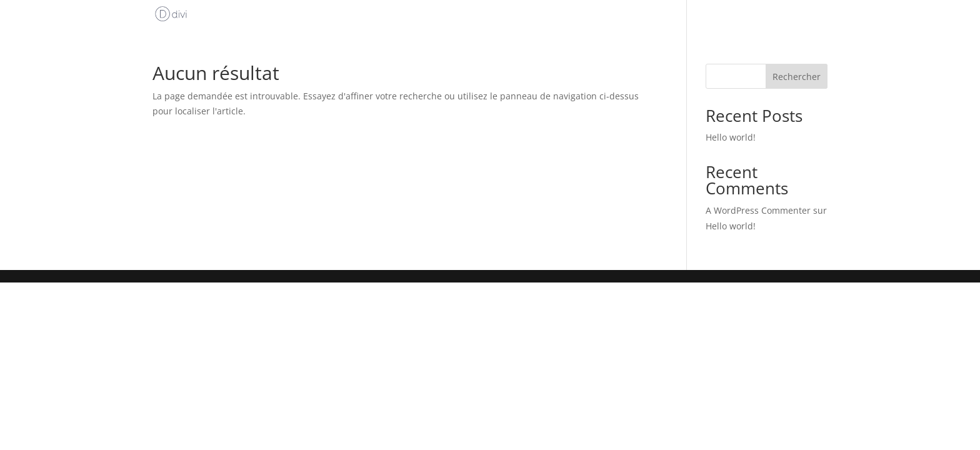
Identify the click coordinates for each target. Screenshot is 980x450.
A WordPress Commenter (758, 210)
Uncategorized (779, 16)
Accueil (691, 16)
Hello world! (731, 137)
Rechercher (797, 77)
